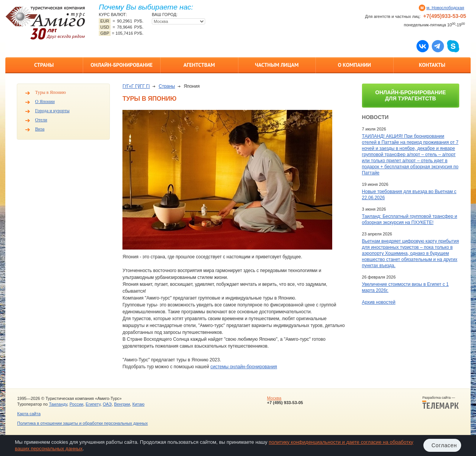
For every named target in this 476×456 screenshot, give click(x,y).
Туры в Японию (51, 92)
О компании (355, 65)
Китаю (138, 404)
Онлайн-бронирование (121, 65)
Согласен (444, 445)
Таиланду (58, 404)
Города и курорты (52, 111)
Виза (40, 129)
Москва (274, 398)
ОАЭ (107, 404)
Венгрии (122, 404)
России (76, 404)
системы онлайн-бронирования (244, 367)
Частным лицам (277, 65)
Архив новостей (379, 302)
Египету (93, 404)
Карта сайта (29, 414)
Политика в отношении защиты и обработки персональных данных (82, 423)
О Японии (45, 102)
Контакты (432, 65)
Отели (41, 120)
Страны (44, 65)
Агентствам (199, 65)
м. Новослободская (445, 8)
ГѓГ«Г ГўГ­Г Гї (136, 86)
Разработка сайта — (441, 403)
